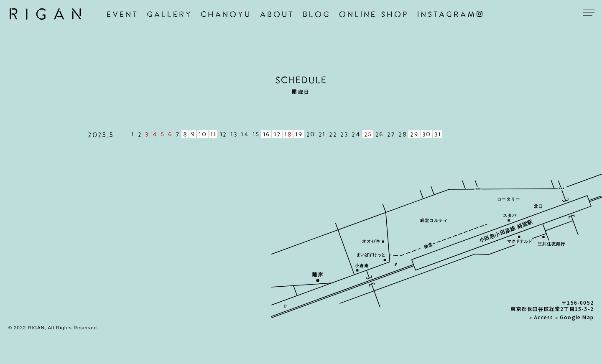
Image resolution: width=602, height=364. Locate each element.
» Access (541, 317)
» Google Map (574, 317)
